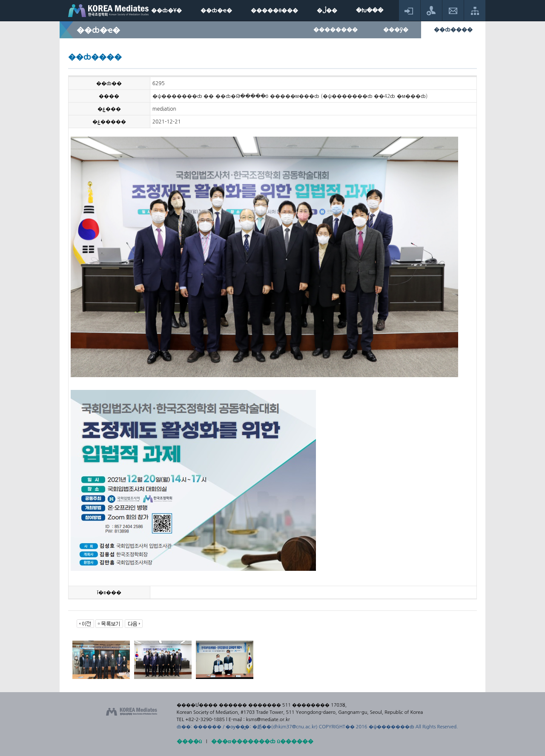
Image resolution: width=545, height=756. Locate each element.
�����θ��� (274, 10)
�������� (336, 30)
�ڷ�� (327, 10)
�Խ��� (370, 10)
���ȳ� (396, 30)
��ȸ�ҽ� (216, 10)
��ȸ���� (453, 30)
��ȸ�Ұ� (166, 10)
